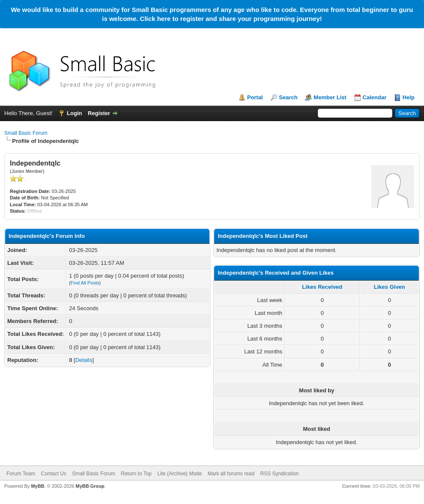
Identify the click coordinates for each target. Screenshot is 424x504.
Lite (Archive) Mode (179, 474)
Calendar (375, 97)
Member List (330, 97)
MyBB (37, 486)
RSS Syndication (280, 474)
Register (99, 113)
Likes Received (322, 287)
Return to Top (136, 474)
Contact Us (53, 474)
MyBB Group (90, 486)
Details (84, 360)
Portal (255, 97)
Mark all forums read (231, 474)
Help (409, 97)
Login (74, 113)
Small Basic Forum (26, 133)
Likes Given (390, 287)
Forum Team (21, 474)
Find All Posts (85, 283)
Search (288, 97)
